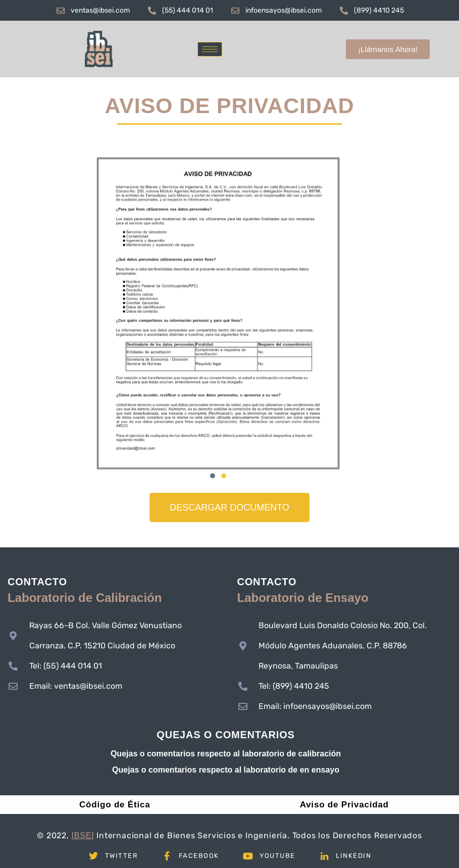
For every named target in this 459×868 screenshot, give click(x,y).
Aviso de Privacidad (344, 805)
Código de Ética (115, 805)
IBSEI (83, 835)
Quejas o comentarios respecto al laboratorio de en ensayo (226, 770)
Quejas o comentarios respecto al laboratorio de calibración (226, 754)
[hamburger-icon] (210, 49)
